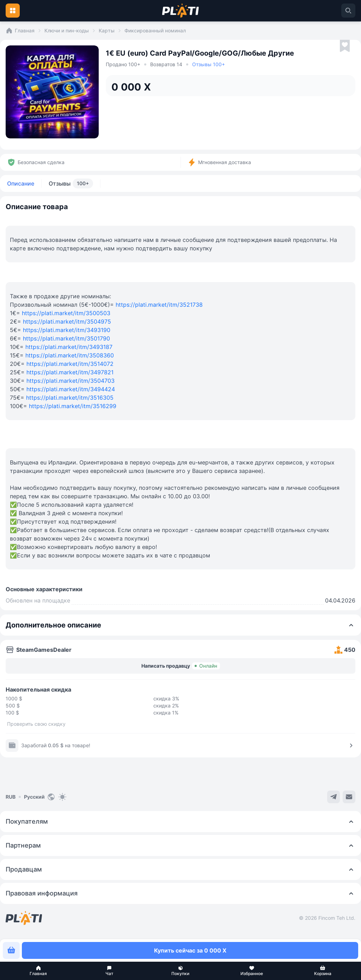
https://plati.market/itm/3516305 (70, 398)
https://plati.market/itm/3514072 (70, 364)
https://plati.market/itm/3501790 (66, 338)
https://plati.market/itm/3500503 (66, 313)
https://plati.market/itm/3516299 (73, 406)
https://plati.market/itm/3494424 (71, 389)
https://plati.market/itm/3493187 (69, 347)
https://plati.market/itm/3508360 (70, 355)
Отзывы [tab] (71, 183)
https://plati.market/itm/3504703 (71, 381)
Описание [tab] (21, 183)
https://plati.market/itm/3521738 (159, 305)
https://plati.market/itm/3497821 (70, 372)
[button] (38, 971)
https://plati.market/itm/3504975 (67, 322)
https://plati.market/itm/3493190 (67, 330)
